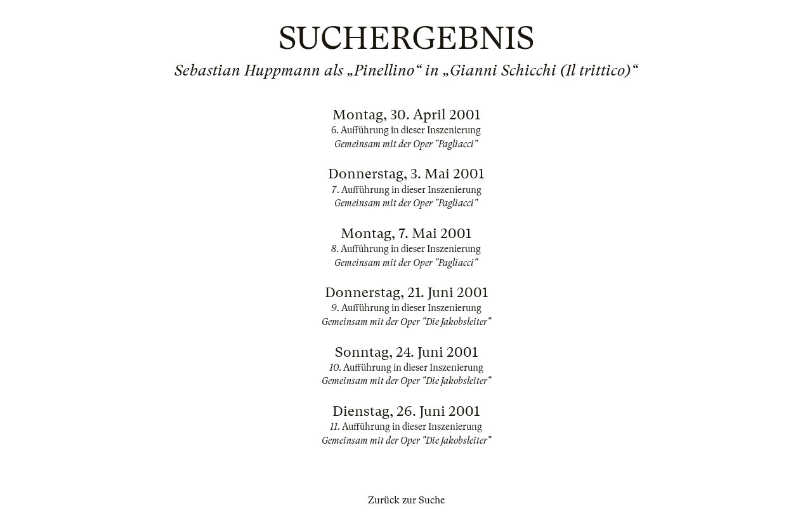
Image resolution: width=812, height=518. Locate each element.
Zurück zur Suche (406, 500)
